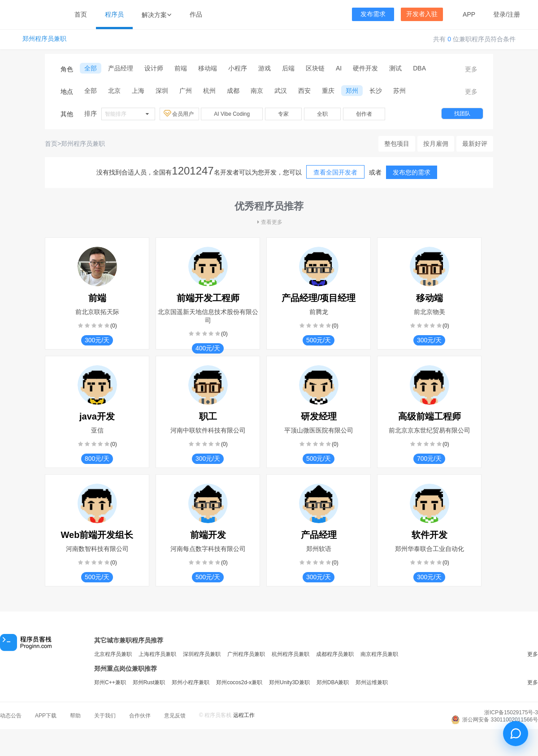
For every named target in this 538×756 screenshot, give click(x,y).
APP (469, 14)
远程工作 (244, 715)
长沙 (376, 91)
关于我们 (105, 716)
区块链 (315, 68)
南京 (257, 91)
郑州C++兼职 (110, 682)
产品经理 (121, 68)
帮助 (75, 716)
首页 (81, 14)
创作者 (364, 114)
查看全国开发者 (335, 172)
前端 (181, 68)
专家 (283, 114)
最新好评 (475, 144)
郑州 (352, 91)
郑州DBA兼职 (333, 682)
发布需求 (373, 14)
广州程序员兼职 (246, 654)
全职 (322, 114)
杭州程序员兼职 (291, 654)
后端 (288, 68)
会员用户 (179, 114)
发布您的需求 (412, 172)
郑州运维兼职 (372, 682)
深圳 (162, 91)
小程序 (238, 68)
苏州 (399, 91)
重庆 (328, 91)
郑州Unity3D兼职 (289, 682)
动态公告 (11, 716)
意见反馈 (175, 716)
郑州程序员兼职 (44, 39)
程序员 (114, 14)
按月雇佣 (436, 144)
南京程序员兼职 (379, 654)
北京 (114, 91)
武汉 (281, 91)
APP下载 (46, 716)
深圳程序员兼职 (202, 654)
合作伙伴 (140, 716)
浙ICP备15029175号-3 (511, 712)
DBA (419, 68)
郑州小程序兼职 (191, 682)
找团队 (462, 114)
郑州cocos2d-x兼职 (239, 682)
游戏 (265, 68)
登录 (499, 14)
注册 (514, 14)
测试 (395, 68)
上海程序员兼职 (157, 654)
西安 (304, 91)
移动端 (208, 68)
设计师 (154, 68)
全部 (91, 68)
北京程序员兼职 (113, 654)
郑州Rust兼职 (149, 682)
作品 (196, 14)
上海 (138, 91)
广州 (186, 91)
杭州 (209, 91)
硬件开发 (365, 68)
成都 (233, 91)
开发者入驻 (422, 14)
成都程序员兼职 (335, 654)
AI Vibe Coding (232, 114)
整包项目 (397, 144)
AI (339, 68)
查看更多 (269, 222)
